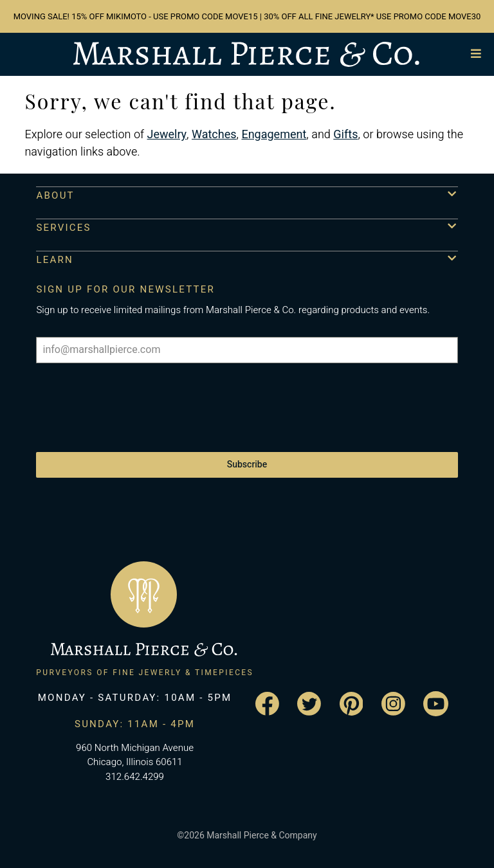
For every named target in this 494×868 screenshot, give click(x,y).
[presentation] (134, 401)
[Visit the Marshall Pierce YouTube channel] (436, 704)
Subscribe (247, 465)
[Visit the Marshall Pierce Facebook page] (267, 704)
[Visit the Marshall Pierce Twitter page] (309, 704)
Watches (214, 135)
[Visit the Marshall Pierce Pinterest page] (352, 704)
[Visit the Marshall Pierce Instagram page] (393, 704)
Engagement (274, 135)
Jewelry (167, 135)
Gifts (345, 135)
